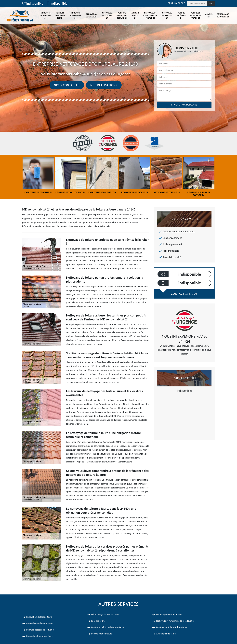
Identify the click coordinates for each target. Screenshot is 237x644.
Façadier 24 (209, 15)
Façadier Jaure (98, 621)
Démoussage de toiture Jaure (105, 614)
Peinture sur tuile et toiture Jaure (172, 627)
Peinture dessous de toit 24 (60, 15)
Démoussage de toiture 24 (223, 15)
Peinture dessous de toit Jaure (40, 630)
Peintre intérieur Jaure (102, 634)
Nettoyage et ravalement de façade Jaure (175, 621)
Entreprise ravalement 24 (75, 15)
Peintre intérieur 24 (181, 15)
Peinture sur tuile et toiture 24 (122, 15)
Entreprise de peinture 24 (45, 15)
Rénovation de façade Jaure (39, 617)
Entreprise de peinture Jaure (40, 636)
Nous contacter (67, 85)
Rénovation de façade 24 (92, 15)
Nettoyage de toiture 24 (107, 15)
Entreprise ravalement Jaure (39, 623)
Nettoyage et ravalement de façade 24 (150, 15)
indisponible (33, 3)
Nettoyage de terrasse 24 (167, 15)
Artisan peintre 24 (135, 15)
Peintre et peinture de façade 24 (195, 15)
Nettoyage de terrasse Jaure (169, 614)
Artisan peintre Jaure (166, 634)
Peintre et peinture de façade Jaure (108, 627)
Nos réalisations (104, 85)
